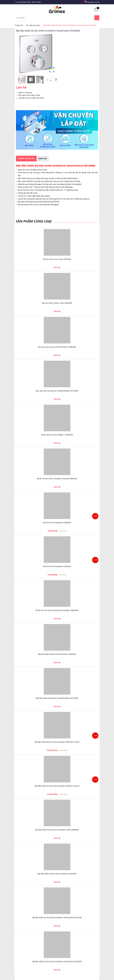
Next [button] (56, 79)
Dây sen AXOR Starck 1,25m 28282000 (57, 303)
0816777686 (36, 2)
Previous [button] (19, 79)
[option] (36, 54)
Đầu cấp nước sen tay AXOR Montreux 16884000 (57, 347)
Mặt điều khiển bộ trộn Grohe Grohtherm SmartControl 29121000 (57, 918)
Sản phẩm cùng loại (34, 221)
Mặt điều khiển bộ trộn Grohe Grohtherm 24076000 (57, 874)
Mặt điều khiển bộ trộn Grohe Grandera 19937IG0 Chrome (57, 786)
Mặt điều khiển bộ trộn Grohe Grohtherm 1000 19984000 (57, 830)
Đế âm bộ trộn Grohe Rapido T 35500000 (57, 435)
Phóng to (52, 70)
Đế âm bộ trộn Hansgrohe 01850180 (57, 566)
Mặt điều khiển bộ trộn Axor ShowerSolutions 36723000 (57, 698)
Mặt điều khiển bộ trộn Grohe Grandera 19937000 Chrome (57, 742)
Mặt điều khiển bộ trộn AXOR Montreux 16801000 (57, 654)
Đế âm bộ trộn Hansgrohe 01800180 (57, 523)
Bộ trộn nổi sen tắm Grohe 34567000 (57, 259)
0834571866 (26, 2)
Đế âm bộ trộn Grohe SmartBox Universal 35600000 (57, 479)
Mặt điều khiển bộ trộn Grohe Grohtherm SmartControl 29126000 (57, 962)
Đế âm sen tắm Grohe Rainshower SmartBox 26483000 (57, 610)
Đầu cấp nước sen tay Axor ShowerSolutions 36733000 (57, 391)
